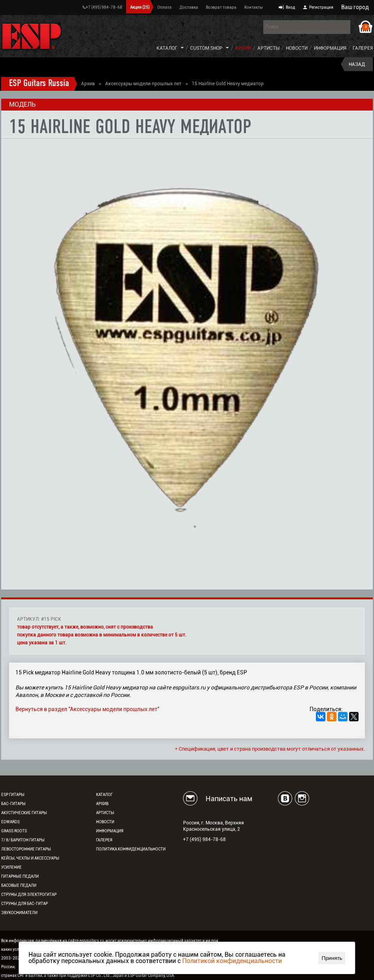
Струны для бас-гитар (25, 904)
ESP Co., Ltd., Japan (106, 975)
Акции (140, 7)
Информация (330, 48)
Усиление (11, 867)
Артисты (268, 48)
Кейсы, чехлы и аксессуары (30, 858)
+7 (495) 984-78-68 (102, 7)
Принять (332, 958)
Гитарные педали (20, 876)
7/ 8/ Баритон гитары (23, 840)
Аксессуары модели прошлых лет (143, 84)
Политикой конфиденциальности (232, 961)
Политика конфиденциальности (131, 849)
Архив (243, 48)
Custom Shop (206, 48)
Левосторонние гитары (26, 849)
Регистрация (321, 7)
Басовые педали (19, 885)
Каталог (167, 48)
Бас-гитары (13, 804)
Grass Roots (14, 831)
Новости (297, 48)
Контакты (254, 7)
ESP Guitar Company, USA (151, 975)
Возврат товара (221, 7)
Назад (357, 64)
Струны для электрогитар (29, 895)
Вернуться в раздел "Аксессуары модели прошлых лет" (87, 709)
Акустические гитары (24, 813)
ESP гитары (13, 795)
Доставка (189, 7)
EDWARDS (10, 822)
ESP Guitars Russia (39, 84)
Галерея (363, 48)
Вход (290, 7)
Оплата (164, 7)
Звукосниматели (19, 913)
